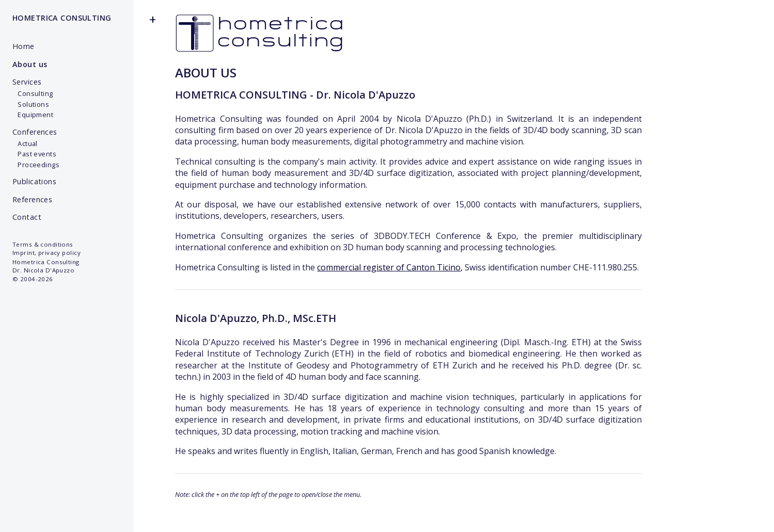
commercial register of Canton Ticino (389, 267)
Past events (34, 154)
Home (23, 46)
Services (27, 82)
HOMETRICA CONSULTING (62, 18)
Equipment (33, 115)
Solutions (31, 104)
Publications (34, 181)
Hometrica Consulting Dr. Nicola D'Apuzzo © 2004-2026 (46, 270)
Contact (27, 217)
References (32, 199)
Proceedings (36, 165)
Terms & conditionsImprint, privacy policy (46, 248)
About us (30, 64)
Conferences (35, 132)
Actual (25, 143)
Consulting (33, 93)
